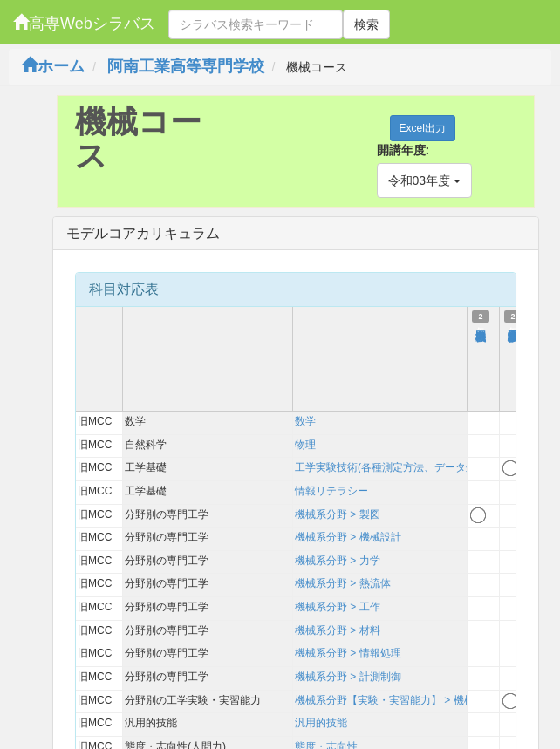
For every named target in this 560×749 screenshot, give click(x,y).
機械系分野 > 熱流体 (343, 583)
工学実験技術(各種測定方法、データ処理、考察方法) (419, 467)
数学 (305, 421)
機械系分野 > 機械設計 (348, 537)
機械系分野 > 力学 (338, 561)
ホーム (53, 66)
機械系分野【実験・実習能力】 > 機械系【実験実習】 (421, 700)
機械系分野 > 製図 (338, 514)
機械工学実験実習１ (513, 328)
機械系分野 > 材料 (338, 630)
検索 (366, 24)
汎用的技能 (321, 723)
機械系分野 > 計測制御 (348, 677)
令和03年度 (424, 180)
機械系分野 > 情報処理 (348, 653)
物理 (305, 445)
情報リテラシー (331, 491)
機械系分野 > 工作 (338, 607)
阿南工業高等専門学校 (186, 66)
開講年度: (403, 150)
